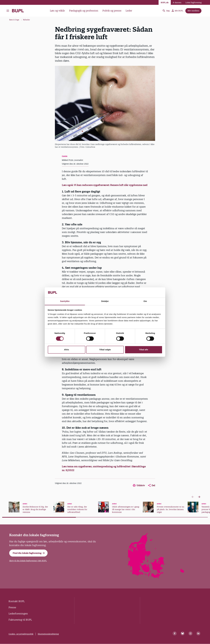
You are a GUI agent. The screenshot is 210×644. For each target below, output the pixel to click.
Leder (129, 11)
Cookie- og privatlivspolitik (21, 634)
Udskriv (139, 485)
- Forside (18, 11)
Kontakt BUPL (17, 601)
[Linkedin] (198, 633)
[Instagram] (190, 633)
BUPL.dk (165, 3)
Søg (166, 11)
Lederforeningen (18, 614)
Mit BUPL (177, 11)
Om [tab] (145, 301)
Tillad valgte (105, 350)
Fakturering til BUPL (20, 620)
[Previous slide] (193, 497)
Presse (12, 607)
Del (152, 485)
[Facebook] (175, 633)
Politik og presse (112, 11)
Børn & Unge (14, 20)
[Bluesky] (183, 633)
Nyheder (26, 20)
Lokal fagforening (194, 3)
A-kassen (177, 3)
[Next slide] (199, 497)
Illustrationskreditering (48, 634)
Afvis (66, 350)
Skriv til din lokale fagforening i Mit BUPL (28, 561)
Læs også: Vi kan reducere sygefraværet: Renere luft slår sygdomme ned (105, 185)
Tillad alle (143, 350)
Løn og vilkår (57, 11)
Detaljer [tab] (105, 301)
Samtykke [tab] (65, 301)
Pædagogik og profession (84, 11)
